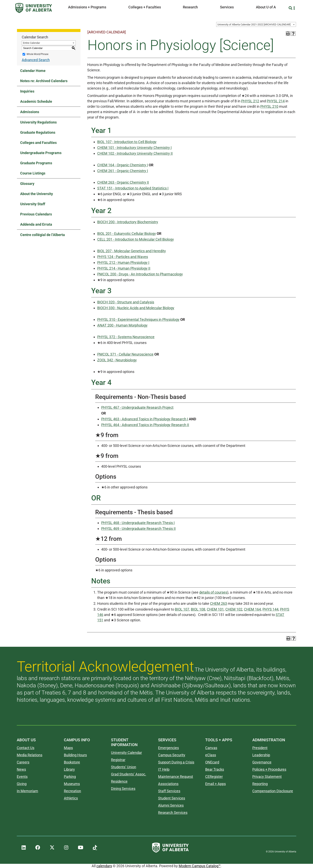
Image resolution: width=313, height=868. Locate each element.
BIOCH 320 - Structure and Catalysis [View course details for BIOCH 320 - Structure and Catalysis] (126, 302)
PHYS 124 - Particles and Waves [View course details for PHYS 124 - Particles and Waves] (123, 257)
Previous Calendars (36, 214)
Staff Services (169, 791)
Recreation (72, 791)
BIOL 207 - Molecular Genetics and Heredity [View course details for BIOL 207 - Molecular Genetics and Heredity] (132, 251)
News (21, 769)
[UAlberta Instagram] (66, 848)
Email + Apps (215, 784)
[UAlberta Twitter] (52, 848)
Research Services (173, 813)
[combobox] (256, 24)
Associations (168, 784)
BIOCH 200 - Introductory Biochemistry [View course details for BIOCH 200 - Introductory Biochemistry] (128, 222)
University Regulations (38, 122)
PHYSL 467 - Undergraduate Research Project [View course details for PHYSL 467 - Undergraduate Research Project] (137, 407)
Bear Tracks (215, 769)
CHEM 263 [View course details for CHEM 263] (218, 603)
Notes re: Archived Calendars (44, 81)
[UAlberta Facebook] (38, 848)
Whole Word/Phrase (37, 54)
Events (22, 777)
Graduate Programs (36, 163)
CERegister (214, 777)
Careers (23, 762)
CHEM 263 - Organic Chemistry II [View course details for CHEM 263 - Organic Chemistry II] (123, 182)
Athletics (71, 798)
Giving (22, 784)
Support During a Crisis (176, 762)
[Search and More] (291, 8)
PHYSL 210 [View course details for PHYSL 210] (269, 106)
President (260, 748)
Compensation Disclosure (273, 791)
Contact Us (26, 748)
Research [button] (190, 7)
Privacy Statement (267, 777)
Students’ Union (124, 767)
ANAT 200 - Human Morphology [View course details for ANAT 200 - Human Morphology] (122, 325)
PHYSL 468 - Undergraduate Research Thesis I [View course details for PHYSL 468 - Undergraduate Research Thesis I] (138, 523)
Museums (72, 784)
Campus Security (172, 755)
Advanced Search (36, 60)
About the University (37, 194)
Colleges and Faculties (38, 143)
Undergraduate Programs (41, 153)
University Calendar (126, 753)
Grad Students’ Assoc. (129, 774)
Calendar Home (33, 71)
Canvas (211, 748)
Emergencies (168, 748)
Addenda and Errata (36, 224)
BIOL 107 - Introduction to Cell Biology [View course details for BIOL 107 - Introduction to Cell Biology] (127, 142)
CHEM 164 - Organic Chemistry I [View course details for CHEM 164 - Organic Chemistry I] (123, 165)
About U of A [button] (266, 7)
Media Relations (30, 755)
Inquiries (27, 91)
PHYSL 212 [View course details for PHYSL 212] (250, 101)
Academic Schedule (36, 101)
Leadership (261, 755)
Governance (262, 762)
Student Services (172, 798)
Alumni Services (171, 805)
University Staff (33, 204)
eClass (211, 755)
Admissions (30, 112)
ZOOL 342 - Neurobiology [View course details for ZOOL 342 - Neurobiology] (117, 360)
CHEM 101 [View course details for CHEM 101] (215, 609)
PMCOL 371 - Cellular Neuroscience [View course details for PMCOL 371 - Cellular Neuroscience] (125, 354)
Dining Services (123, 789)
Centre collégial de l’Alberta (43, 235)
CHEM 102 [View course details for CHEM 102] (234, 609)
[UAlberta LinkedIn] (24, 848)
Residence (119, 781)
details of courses (213, 592)
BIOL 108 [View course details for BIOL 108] (198, 609)
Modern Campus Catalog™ (200, 866)
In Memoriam (27, 791)
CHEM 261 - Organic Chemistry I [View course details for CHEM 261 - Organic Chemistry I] (123, 171)
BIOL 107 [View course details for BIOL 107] (182, 609)
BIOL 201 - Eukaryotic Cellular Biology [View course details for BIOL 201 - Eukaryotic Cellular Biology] (127, 234)
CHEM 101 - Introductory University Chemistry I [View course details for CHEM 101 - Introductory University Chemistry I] (134, 148)
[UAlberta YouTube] (81, 848)
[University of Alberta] (34, 8)
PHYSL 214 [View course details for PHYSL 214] (276, 101)
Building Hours (75, 755)
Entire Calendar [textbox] (31, 43)
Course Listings (33, 173)
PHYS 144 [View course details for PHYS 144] (270, 609)
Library (69, 769)
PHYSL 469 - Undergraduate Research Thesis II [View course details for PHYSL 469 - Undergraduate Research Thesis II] (138, 529)
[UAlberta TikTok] (95, 848)
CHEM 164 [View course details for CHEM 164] (252, 609)
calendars (104, 866)
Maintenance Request (176, 777)
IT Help (164, 769)
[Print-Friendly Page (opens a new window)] (288, 34)
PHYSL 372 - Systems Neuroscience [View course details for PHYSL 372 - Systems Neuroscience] (126, 337)
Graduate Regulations (38, 132)
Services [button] (227, 7)
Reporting (260, 784)
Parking (70, 777)
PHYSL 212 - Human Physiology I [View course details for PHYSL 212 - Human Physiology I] (123, 263)
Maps (68, 748)
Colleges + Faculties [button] (145, 7)
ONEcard (212, 762)
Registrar (118, 760)
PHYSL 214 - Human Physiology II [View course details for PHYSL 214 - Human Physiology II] (124, 268)
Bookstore (72, 762)
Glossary (27, 184)
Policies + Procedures (269, 769)
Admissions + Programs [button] (87, 7)
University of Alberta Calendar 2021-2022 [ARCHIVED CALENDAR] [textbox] (254, 24)
